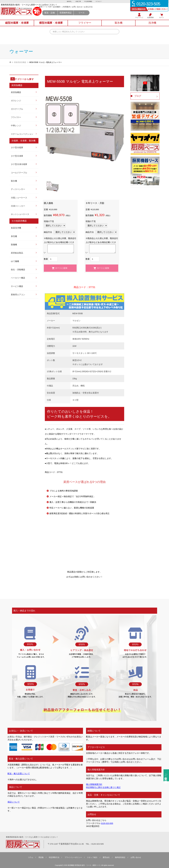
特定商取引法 (54, 857)
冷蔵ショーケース (19, 198)
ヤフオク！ (100, 2)
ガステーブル (17, 109)
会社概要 (68, 10)
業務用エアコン (18, 295)
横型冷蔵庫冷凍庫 (51, 25)
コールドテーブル (19, 173)
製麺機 (14, 245)
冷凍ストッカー (18, 206)
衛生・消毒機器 (18, 270)
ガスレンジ (16, 101)
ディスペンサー (18, 189)
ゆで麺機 (15, 261)
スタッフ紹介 (92, 857)
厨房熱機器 (16, 92)
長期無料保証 (77, 16)
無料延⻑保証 (120, 857)
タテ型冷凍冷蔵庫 (19, 164)
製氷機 (14, 181)
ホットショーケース (20, 214)
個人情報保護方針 (94, 784)
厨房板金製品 (17, 253)
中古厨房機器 (88, 2)
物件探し (69, 2)
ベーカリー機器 (18, 278)
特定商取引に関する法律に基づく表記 (103, 787)
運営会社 (106, 857)
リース (94, 16)
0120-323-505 (107, 823)
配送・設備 (61, 16)
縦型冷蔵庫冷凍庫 (17, 25)
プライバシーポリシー (73, 857)
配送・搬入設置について (19, 774)
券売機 (14, 236)
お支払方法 (100, 10)
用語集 (41, 857)
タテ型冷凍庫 (17, 156)
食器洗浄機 (16, 228)
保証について (14, 802)
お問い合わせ (89, 10)
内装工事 (78, 2)
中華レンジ (16, 126)
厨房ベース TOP (57, 10)
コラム (31, 857)
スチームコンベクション (22, 134)
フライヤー (16, 117)
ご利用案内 (77, 10)
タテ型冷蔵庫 (17, 148)
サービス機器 (17, 286)
